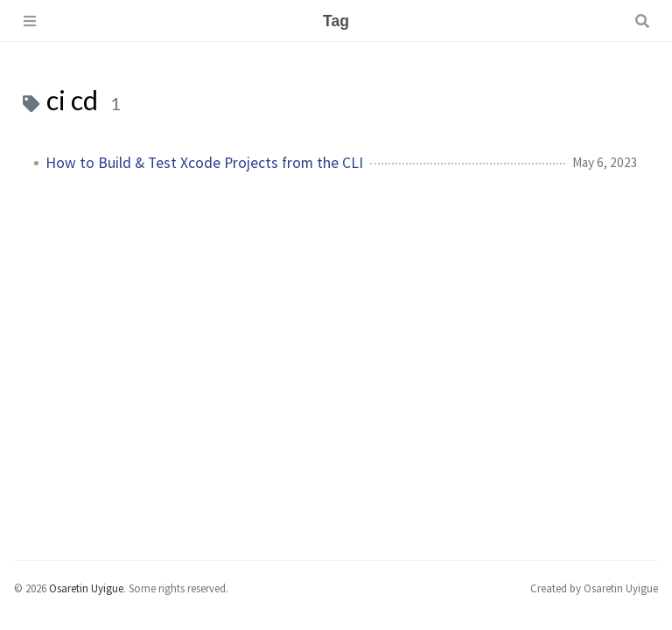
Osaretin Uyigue (86, 588)
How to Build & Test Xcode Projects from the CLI (204, 163)
